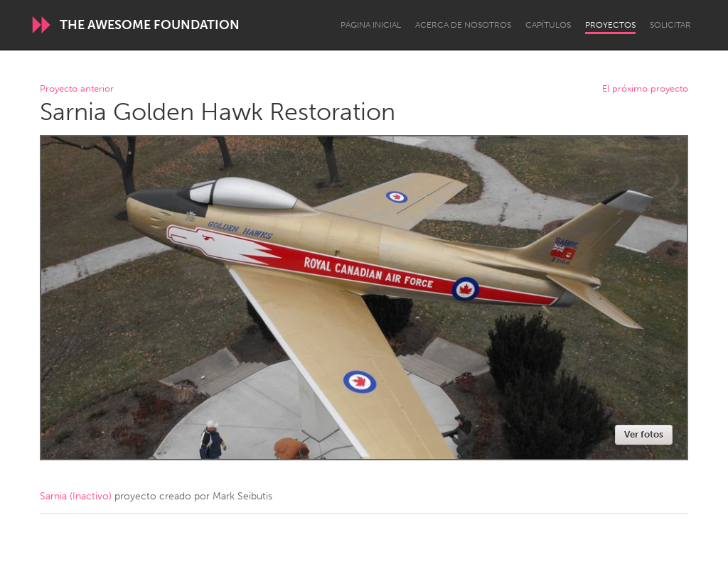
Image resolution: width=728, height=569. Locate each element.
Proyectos (610, 25)
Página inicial (371, 25)
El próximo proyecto (645, 89)
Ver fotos (644, 434)
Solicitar (670, 25)
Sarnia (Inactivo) (76, 496)
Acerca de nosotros (463, 25)
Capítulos (548, 25)
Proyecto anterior (77, 89)
